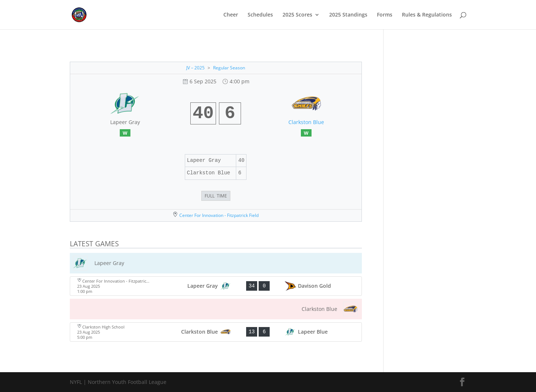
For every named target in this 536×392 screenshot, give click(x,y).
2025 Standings (348, 15)
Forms (385, 15)
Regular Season (229, 68)
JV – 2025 (195, 68)
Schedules (260, 15)
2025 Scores (297, 15)
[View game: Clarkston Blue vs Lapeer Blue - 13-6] (216, 332)
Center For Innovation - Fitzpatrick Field (219, 215)
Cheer (231, 15)
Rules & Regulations (427, 15)
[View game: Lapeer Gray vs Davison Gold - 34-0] (216, 286)
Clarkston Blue (306, 122)
